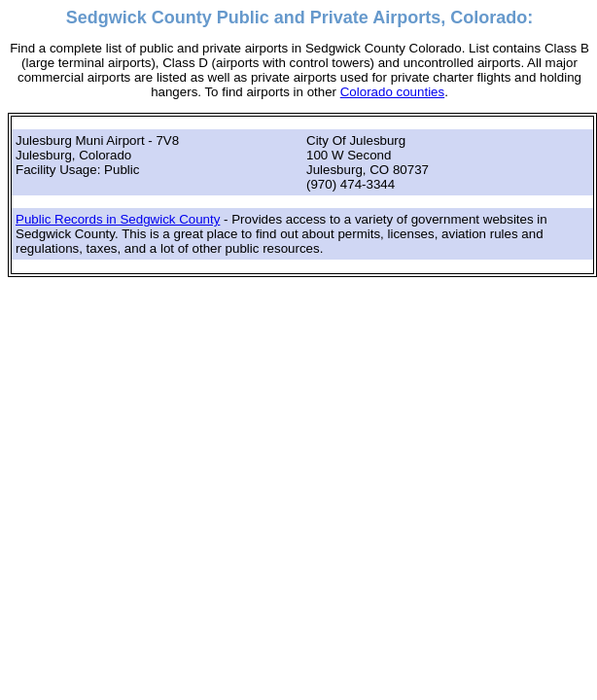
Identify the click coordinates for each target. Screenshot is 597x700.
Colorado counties (392, 92)
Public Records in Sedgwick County (118, 219)
